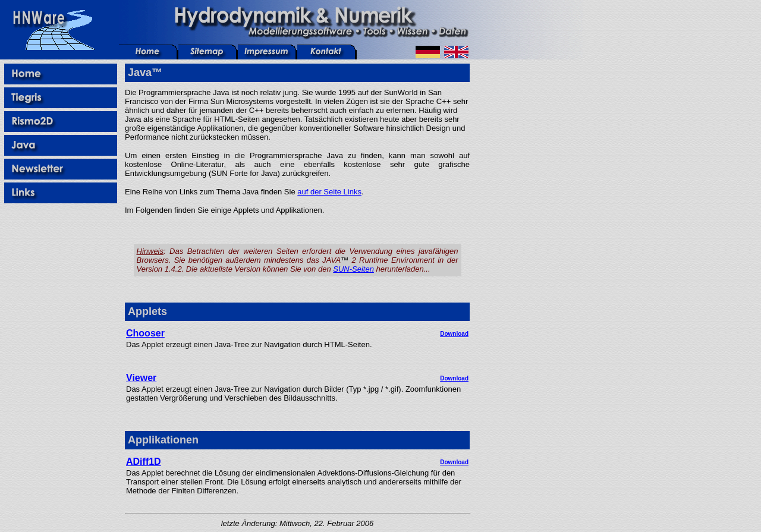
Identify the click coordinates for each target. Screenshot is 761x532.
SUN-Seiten (353, 269)
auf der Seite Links (329, 192)
